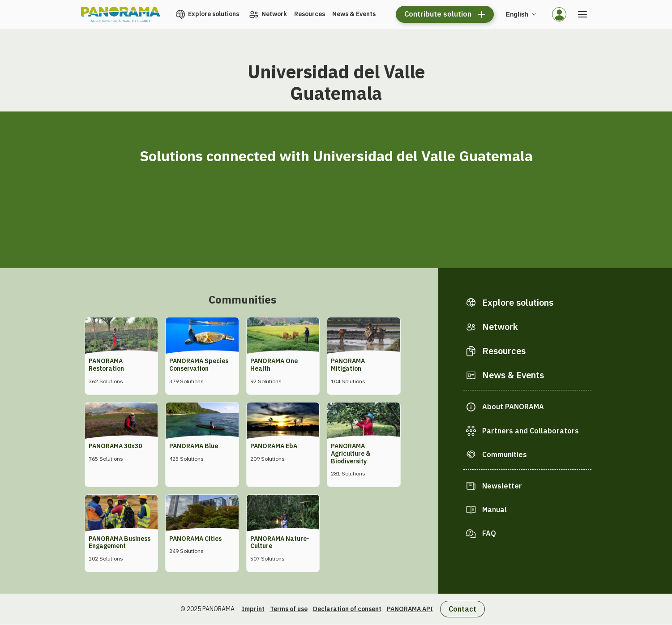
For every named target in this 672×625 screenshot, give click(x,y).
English (517, 14)
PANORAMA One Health (274, 365)
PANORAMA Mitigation (348, 365)
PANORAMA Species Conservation (199, 365)
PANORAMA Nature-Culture (280, 542)
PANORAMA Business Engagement (120, 542)
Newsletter (502, 486)
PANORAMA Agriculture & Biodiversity (351, 454)
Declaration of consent (347, 609)
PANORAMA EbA (274, 446)
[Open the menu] (582, 14)
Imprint (253, 609)
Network (274, 14)
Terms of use (289, 609)
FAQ (489, 533)
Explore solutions (214, 14)
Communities (505, 454)
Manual (494, 509)
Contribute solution (438, 14)
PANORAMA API (410, 609)
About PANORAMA (513, 407)
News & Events (354, 14)
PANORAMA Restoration (106, 365)
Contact (462, 609)
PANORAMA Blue (194, 446)
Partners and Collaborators (531, 431)
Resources (310, 14)
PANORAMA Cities (195, 539)
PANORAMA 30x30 (115, 446)
